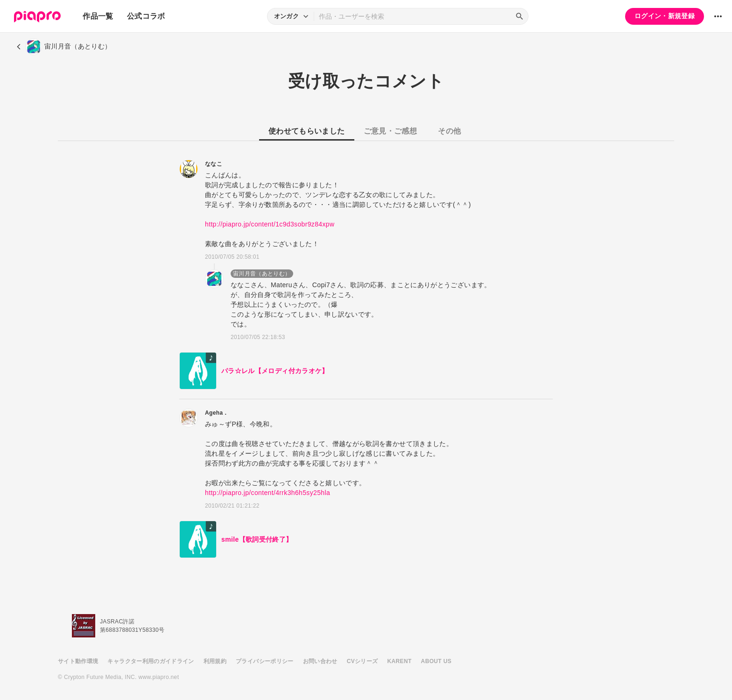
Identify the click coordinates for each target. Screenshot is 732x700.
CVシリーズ (362, 661)
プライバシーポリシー (265, 661)
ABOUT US (436, 661)
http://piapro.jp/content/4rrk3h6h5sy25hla (267, 493)
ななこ (214, 164)
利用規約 (215, 661)
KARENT (400, 661)
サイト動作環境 (78, 661)
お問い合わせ (320, 661)
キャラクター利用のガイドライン (151, 661)
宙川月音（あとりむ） (262, 274)
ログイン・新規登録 (665, 16)
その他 (449, 131)
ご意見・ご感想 (390, 131)
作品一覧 (98, 16)
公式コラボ (146, 16)
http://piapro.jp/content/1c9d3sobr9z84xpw (270, 224)
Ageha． (217, 413)
